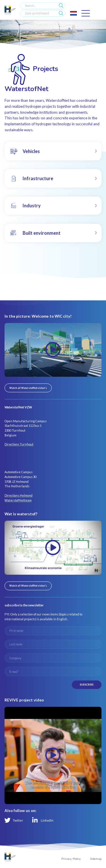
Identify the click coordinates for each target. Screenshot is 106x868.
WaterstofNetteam (18, 500)
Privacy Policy (71, 859)
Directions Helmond (19, 495)
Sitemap (96, 859)
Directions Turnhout (19, 444)
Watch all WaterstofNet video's (28, 388)
